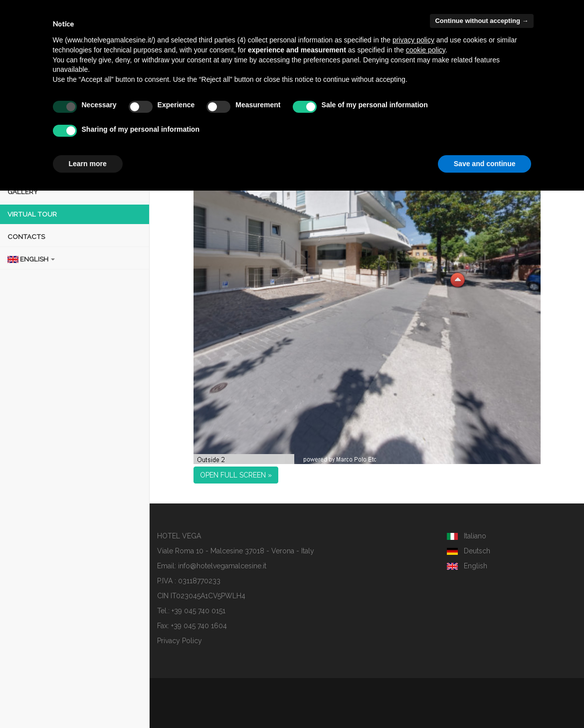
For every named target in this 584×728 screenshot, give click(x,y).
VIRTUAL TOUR (32, 214)
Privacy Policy (180, 641)
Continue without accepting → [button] (482, 21)
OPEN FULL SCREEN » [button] (236, 475)
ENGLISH (31, 259)
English (467, 566)
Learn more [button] (88, 164)
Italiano (467, 536)
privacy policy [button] (413, 40)
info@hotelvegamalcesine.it (222, 566)
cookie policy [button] (426, 50)
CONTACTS (26, 237)
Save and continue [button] (485, 164)
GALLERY (23, 192)
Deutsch (469, 551)
